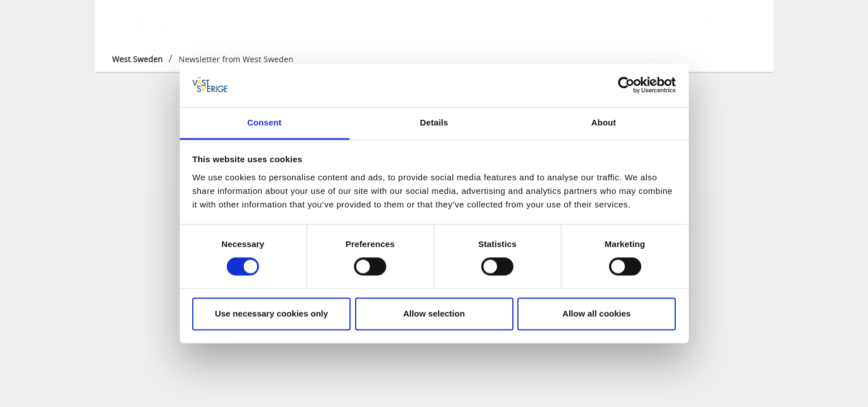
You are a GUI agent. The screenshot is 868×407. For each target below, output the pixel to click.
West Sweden (137, 59)
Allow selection (434, 313)
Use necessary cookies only (271, 313)
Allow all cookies (597, 313)
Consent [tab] (264, 122)
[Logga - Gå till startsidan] (152, 23)
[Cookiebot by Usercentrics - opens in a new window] (626, 85)
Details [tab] (434, 122)
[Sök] (748, 22)
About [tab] (604, 122)
